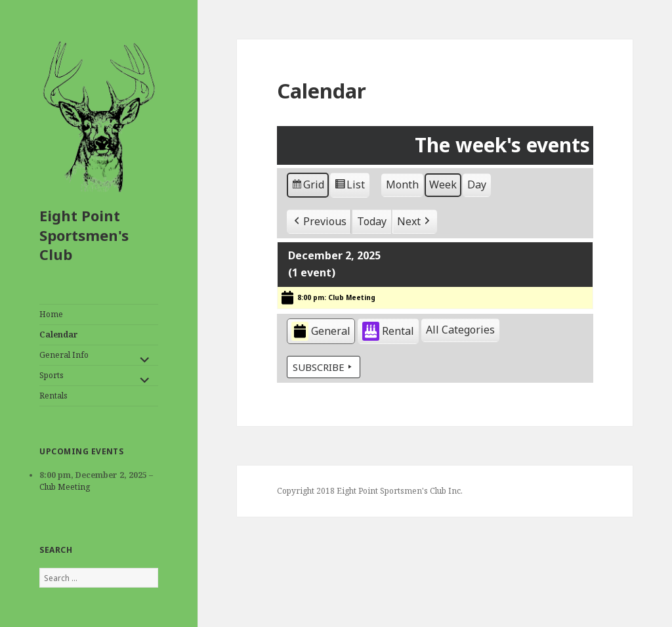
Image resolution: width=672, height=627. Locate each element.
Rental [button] (388, 332)
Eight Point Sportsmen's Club (84, 235)
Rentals (53, 396)
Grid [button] (307, 187)
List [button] (349, 187)
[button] (319, 222)
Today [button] (372, 221)
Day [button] (477, 184)
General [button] (321, 332)
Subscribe (324, 367)
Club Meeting (65, 487)
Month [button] (402, 184)
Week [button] (443, 184)
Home (51, 314)
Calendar (59, 335)
